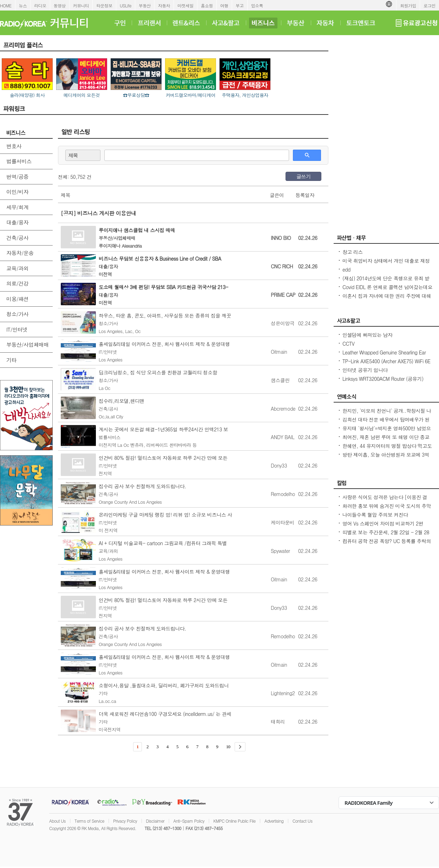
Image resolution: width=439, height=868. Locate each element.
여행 (224, 5)
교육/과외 (17, 268)
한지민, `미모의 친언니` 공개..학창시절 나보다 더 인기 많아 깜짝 (387, 414)
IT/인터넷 (17, 329)
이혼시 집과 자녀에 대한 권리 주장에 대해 (387, 296)
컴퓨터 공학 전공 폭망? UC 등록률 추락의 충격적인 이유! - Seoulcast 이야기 (387, 544)
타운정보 (104, 5)
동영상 (60, 5)
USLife (126, 5)
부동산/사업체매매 (28, 344)
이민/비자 (17, 192)
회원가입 (408, 5)
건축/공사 (17, 238)
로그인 (430, 5)
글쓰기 (303, 176)
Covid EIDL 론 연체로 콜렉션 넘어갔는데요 (387, 287)
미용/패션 (17, 299)
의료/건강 (17, 283)
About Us (57, 821)
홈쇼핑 (207, 5)
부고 (240, 5)
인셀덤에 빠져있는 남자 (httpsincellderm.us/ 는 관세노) (375, 338)
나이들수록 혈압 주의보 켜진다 (375, 515)
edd (346, 269)
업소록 (257, 5)
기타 (11, 360)
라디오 (40, 5)
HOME (6, 5)
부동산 (145, 5)
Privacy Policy (125, 821)
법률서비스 (19, 161)
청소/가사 (17, 314)
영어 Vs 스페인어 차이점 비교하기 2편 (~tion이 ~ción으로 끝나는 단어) (383, 527)
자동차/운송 (20, 253)
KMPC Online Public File (234, 821)
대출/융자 (17, 222)
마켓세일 (185, 5)
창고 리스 (353, 252)
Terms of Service (89, 821)
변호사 (14, 146)
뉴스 (23, 5)
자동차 (164, 5)
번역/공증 (17, 177)
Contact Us (303, 821)
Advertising (274, 821)
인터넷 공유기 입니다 (365, 370)
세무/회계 (17, 207)
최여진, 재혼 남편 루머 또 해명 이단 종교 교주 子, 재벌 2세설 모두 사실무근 (386, 440)
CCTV (348, 344)
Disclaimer (155, 821)
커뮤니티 (81, 5)
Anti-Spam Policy (189, 821)
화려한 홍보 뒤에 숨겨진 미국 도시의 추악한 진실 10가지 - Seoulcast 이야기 (387, 509)
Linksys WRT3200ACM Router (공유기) (383, 379)
